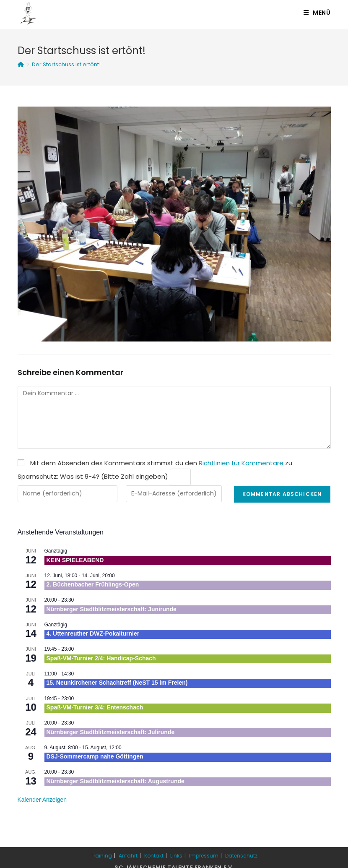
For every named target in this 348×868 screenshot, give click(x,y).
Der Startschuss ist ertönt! (66, 64)
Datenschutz (241, 856)
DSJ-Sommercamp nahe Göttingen (95, 756)
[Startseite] (21, 64)
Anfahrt (128, 856)
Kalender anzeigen (42, 800)
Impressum (204, 856)
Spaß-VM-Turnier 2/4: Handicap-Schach (101, 658)
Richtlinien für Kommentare (241, 463)
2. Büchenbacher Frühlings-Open (93, 584)
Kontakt (154, 856)
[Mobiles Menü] (317, 13)
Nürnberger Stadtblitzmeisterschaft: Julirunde (111, 732)
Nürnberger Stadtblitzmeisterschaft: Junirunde (112, 609)
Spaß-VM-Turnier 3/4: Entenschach (95, 707)
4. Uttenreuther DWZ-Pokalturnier (93, 633)
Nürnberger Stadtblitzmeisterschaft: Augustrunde (116, 781)
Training (101, 856)
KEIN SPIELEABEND (75, 560)
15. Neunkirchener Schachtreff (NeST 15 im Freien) (117, 683)
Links (176, 856)
